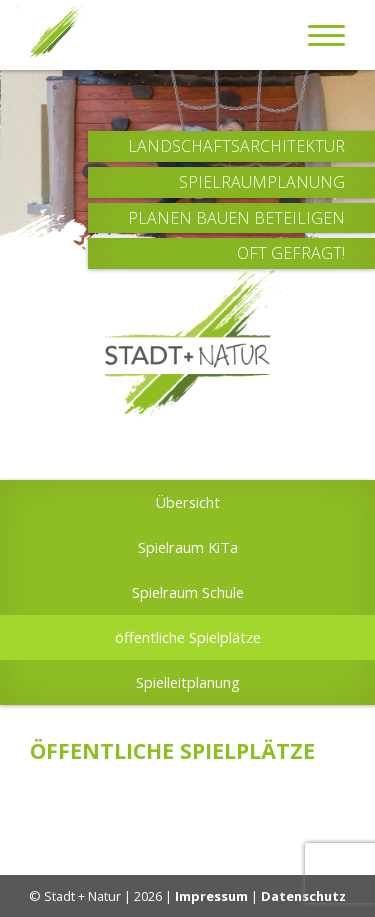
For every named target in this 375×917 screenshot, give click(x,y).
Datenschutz (303, 896)
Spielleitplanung (188, 682)
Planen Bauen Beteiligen (236, 218)
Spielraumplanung (262, 182)
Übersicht (187, 502)
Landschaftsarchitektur (236, 146)
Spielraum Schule (188, 592)
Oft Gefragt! (291, 253)
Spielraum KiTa (188, 547)
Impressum (211, 896)
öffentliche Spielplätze (188, 637)
